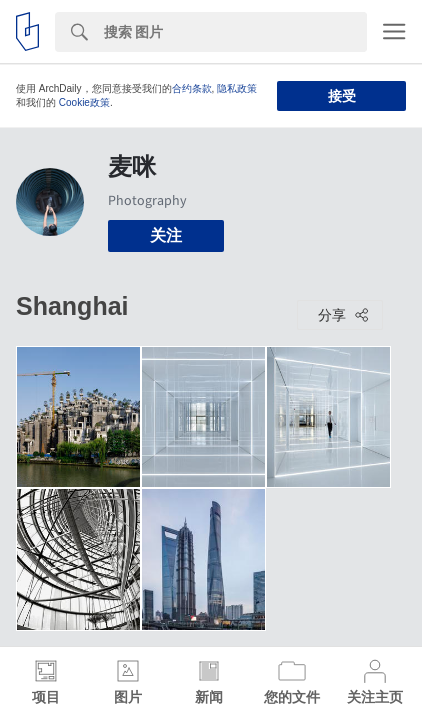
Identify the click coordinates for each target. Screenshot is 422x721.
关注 (166, 235)
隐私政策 (237, 88)
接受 (342, 96)
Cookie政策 (84, 102)
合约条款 (192, 88)
